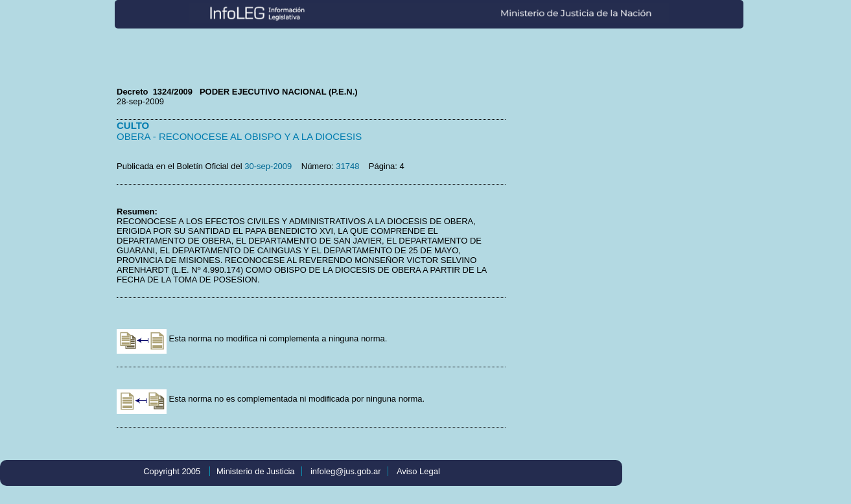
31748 (347, 166)
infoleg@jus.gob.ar (346, 471)
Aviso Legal (418, 471)
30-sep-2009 (268, 166)
